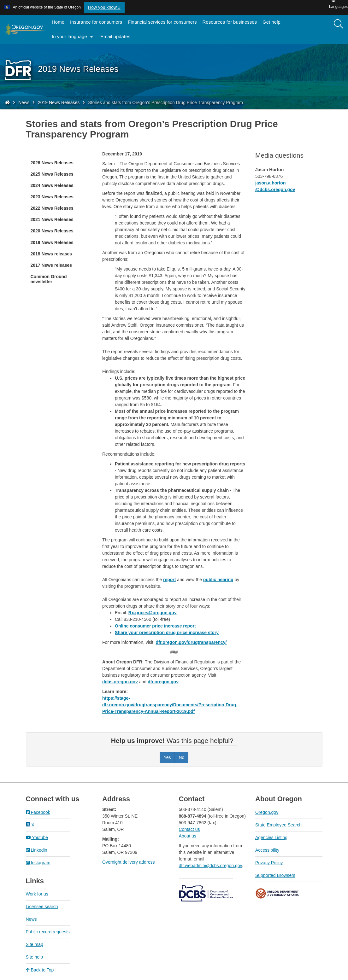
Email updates (117, 38)
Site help (34, 957)
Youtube (37, 837)
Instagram (38, 863)
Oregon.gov (267, 812)
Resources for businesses (230, 22)
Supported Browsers (275, 875)
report (169, 580)
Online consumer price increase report (155, 626)
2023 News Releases (52, 197)
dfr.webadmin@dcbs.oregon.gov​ (210, 866)
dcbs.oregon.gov (120, 682)
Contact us (189, 829)
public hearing (218, 580)
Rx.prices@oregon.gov (153, 613)
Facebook (38, 812)
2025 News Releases (52, 174)
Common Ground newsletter (49, 279)
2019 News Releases (59, 102)
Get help (271, 22)
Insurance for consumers (96, 22)
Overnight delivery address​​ (129, 862)
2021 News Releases (52, 219)
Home (58, 22)
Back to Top (40, 970)
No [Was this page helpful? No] (181, 757)
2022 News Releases (52, 208)
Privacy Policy (269, 863)
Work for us (37, 894)
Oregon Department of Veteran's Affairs (277, 893)
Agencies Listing (271, 837)
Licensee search (42, 907)
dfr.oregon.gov (163, 682)
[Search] (339, 24)
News (24, 102)
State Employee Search (278, 825)
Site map (35, 944)
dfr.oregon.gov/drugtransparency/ (191, 642)
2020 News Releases (52, 231)
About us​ (188, 836)
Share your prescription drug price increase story (167, 633)
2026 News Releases (52, 163)
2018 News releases (51, 254)
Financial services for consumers (162, 22)
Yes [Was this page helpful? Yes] (167, 757)
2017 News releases (51, 265)
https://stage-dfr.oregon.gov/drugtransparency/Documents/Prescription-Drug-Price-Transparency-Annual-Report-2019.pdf (170, 705)
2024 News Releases (52, 185)
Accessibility (267, 850)
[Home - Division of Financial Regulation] (7, 102)
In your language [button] (73, 37)
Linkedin (37, 850)
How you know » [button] (104, 7)
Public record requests (48, 932)
